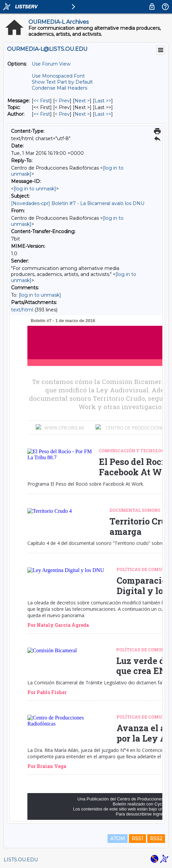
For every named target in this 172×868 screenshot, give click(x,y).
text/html (22, 310)
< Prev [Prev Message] (62, 101)
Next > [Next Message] (82, 101)
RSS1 (137, 839)
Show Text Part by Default (62, 82)
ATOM (118, 839)
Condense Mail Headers (59, 88)
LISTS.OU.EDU (21, 860)
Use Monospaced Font (58, 76)
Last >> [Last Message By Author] (103, 114)
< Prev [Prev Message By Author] (62, 114)
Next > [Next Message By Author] (82, 114)
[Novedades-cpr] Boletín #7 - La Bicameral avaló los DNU (78, 203)
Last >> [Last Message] (103, 101)
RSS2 (156, 839)
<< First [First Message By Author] (42, 114)
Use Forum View (51, 64)
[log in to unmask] (35, 189)
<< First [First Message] (42, 101)
